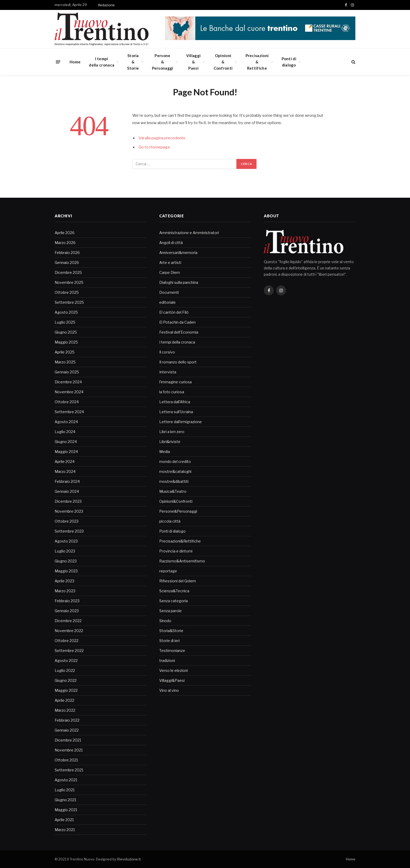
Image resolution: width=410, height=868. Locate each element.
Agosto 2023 (66, 541)
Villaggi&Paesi (193, 62)
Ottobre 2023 (67, 521)
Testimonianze (172, 651)
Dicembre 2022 (68, 621)
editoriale (167, 302)
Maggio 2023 (66, 571)
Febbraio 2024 (67, 481)
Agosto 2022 (66, 660)
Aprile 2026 (65, 233)
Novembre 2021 (69, 750)
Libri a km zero (172, 432)
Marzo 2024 (65, 471)
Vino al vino (169, 690)
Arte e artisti (170, 262)
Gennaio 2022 (67, 730)
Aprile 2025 (65, 352)
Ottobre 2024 (67, 402)
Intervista (168, 372)
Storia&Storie (133, 62)
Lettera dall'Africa (175, 402)
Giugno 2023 (66, 561)
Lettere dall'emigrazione (181, 422)
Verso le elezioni (173, 670)
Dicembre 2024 (68, 382)
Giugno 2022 (66, 680)
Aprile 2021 (64, 820)
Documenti (169, 292)
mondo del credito (175, 461)
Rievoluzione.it (129, 859)
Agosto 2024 (66, 422)
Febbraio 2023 (67, 601)
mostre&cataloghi (175, 471)
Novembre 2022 (69, 631)
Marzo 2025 (65, 362)
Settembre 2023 (69, 531)
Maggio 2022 (66, 690)
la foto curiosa (172, 392)
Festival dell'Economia (179, 332)
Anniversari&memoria (178, 253)
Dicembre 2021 (68, 740)
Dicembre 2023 (68, 501)
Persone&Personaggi (163, 62)
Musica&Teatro (173, 491)
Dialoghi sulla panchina (179, 282)
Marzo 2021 (65, 830)
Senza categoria (173, 601)
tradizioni (167, 660)
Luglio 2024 (65, 432)
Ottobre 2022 (67, 641)
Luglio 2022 (65, 670)
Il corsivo (167, 352)
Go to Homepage (154, 147)
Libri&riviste (170, 442)
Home (75, 62)
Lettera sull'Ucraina (176, 412)
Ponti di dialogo (289, 62)
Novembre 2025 (69, 282)
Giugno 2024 (66, 442)
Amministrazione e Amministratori (189, 233)
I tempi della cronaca (102, 62)
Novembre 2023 (69, 511)
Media (165, 452)
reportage (168, 571)
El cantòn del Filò (174, 312)
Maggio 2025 (66, 342)
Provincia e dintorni (176, 551)
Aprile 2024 (65, 461)
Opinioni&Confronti (223, 62)
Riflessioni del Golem (178, 581)
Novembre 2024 (69, 392)
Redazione (106, 5)
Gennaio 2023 (67, 611)
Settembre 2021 (69, 770)
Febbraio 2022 (67, 720)
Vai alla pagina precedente (162, 138)
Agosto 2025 (66, 312)
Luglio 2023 (65, 551)
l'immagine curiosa (175, 382)
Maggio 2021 (66, 810)
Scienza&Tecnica (174, 591)
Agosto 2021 (66, 780)
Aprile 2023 (64, 581)
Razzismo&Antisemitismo (182, 561)
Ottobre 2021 (66, 760)
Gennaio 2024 (67, 491)
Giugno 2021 (65, 800)
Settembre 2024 (69, 412)
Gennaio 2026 (67, 262)
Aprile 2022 (64, 700)
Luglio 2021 (65, 790)
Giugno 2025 (66, 332)
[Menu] (58, 62)
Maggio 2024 (66, 452)
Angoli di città (171, 243)
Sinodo (165, 621)
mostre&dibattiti (174, 481)
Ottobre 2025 (67, 292)
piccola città (170, 521)
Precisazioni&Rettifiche (257, 62)
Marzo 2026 (65, 243)
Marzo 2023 (65, 591)
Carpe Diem (170, 272)
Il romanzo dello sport (178, 362)
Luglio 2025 (65, 322)
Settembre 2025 (69, 302)
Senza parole (170, 611)
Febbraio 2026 (67, 253)
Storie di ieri (169, 641)
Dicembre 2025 (68, 272)
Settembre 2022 (69, 651)
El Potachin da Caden (177, 322)
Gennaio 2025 (67, 372)
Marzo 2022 (65, 710)
